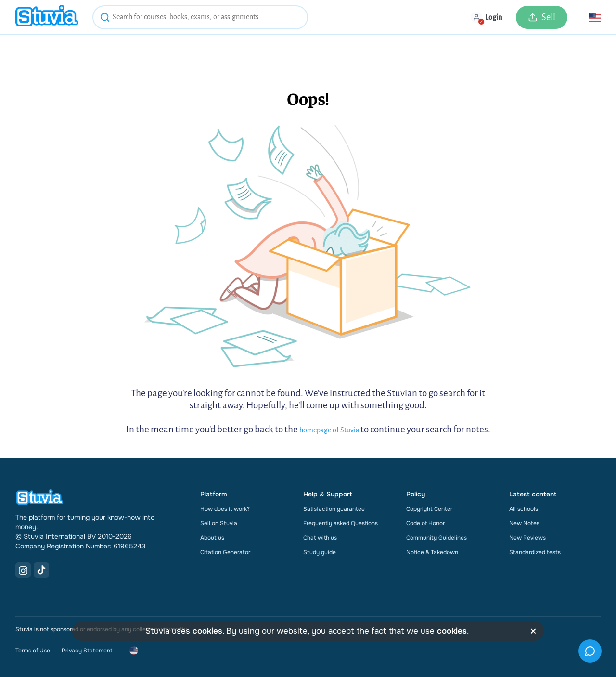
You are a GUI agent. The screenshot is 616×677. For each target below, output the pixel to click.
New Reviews (527, 538)
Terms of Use (33, 651)
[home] (47, 17)
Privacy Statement (87, 651)
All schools (524, 509)
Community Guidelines (436, 538)
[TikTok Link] (41, 570)
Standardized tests (535, 552)
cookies (207, 631)
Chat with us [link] (320, 538)
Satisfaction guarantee (334, 509)
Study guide (320, 552)
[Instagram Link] (23, 570)
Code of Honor (425, 523)
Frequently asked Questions (340, 523)
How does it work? (225, 509)
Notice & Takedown (432, 552)
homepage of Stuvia (329, 430)
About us (212, 538)
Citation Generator (225, 552)
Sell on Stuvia (219, 523)
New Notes (524, 523)
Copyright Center (429, 509)
